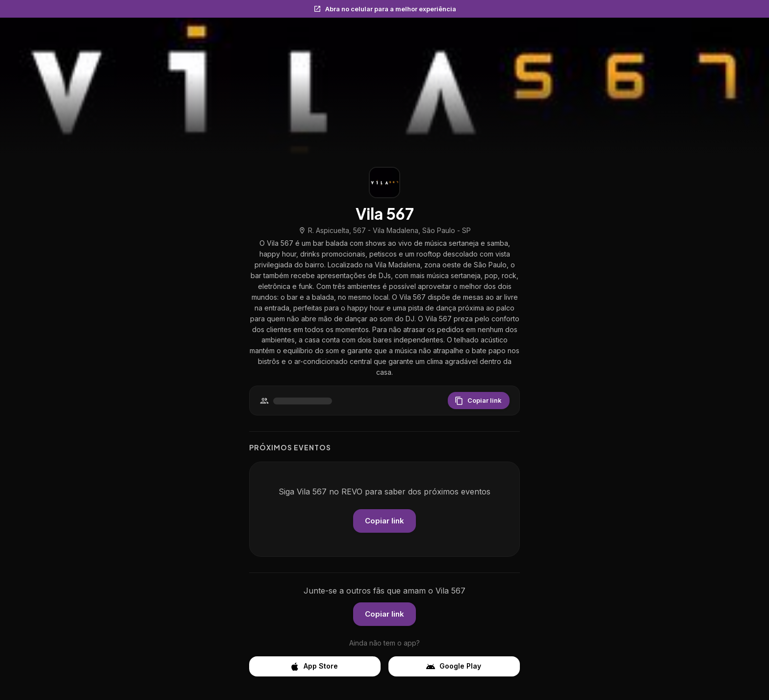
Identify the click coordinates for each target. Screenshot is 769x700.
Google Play (454, 666)
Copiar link (479, 401)
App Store (315, 666)
